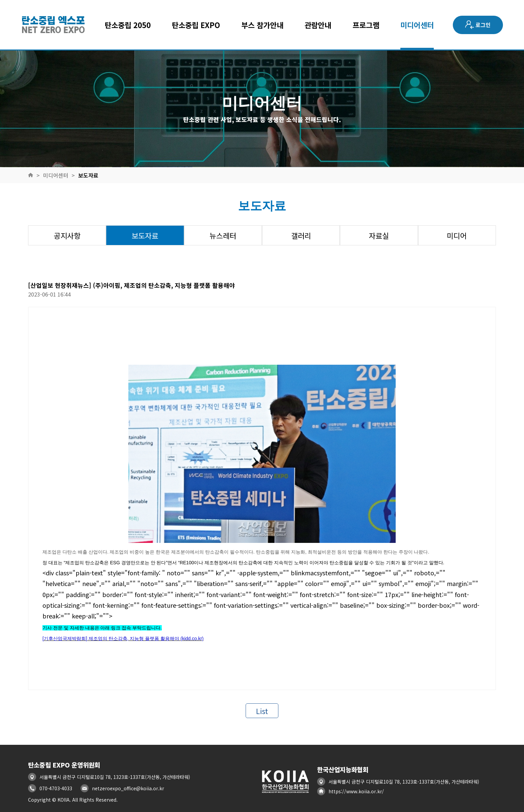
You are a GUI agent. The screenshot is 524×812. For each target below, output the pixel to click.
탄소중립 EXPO (196, 25)
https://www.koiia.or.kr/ (356, 791)
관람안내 (318, 25)
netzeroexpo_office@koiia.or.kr (128, 788)
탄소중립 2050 (128, 25)
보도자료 (88, 175)
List (262, 711)
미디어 (457, 235)
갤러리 (301, 235)
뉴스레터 (223, 235)
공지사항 (67, 235)
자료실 (379, 235)
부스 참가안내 (262, 25)
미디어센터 (417, 25)
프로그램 (366, 25)
